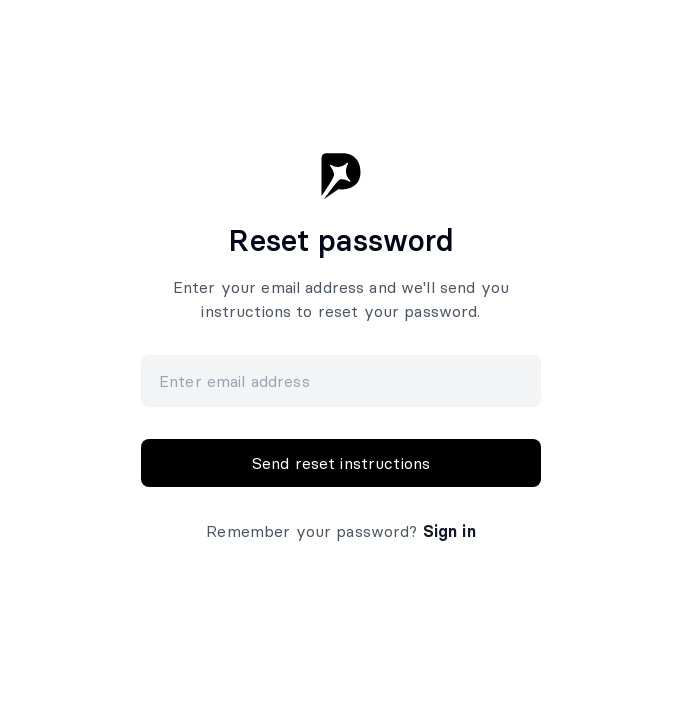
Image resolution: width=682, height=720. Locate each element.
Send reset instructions (341, 463)
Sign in (449, 531)
